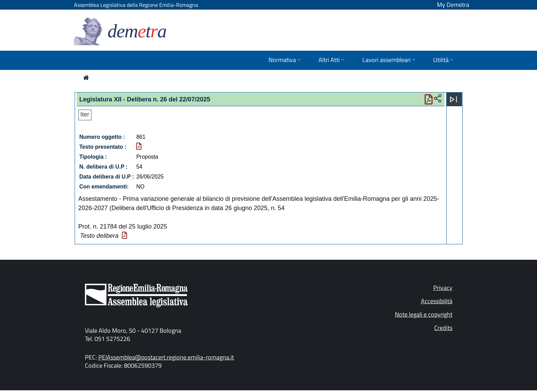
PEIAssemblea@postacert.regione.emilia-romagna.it (166, 357)
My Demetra (453, 5)
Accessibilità (437, 301)
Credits (443, 328)
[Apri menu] (453, 99)
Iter (85, 114)
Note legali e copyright (424, 314)
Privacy (443, 288)
